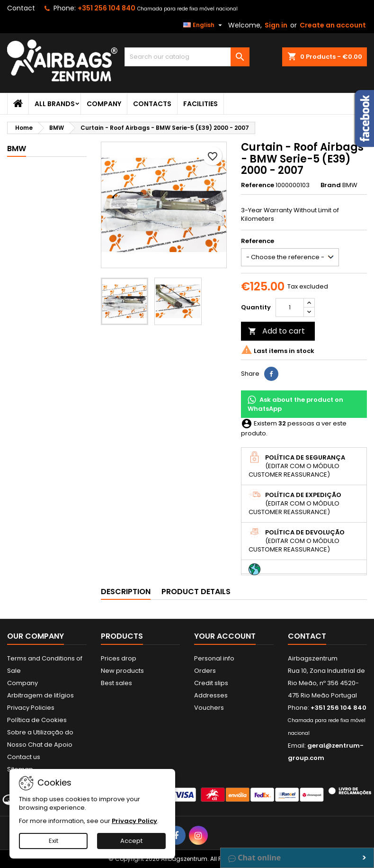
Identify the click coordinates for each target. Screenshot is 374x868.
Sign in (276, 25)
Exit (53, 841)
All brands (55, 104)
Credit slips (211, 683)
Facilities (200, 104)
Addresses (211, 695)
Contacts (152, 104)
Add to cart (276, 331)
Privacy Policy (134, 821)
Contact (21, 8)
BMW (17, 149)
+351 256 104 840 (107, 8)
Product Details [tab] (196, 592)
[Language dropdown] (204, 25)
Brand (331, 185)
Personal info (214, 658)
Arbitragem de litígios (40, 695)
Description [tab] (126, 592)
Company (104, 104)
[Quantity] (290, 307)
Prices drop (119, 658)
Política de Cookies (37, 720)
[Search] (187, 57)
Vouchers (209, 708)
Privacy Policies (31, 708)
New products (122, 671)
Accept (131, 841)
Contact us (24, 757)
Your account (225, 636)
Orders (205, 671)
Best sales (116, 683)
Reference (258, 185)
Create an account (333, 25)
